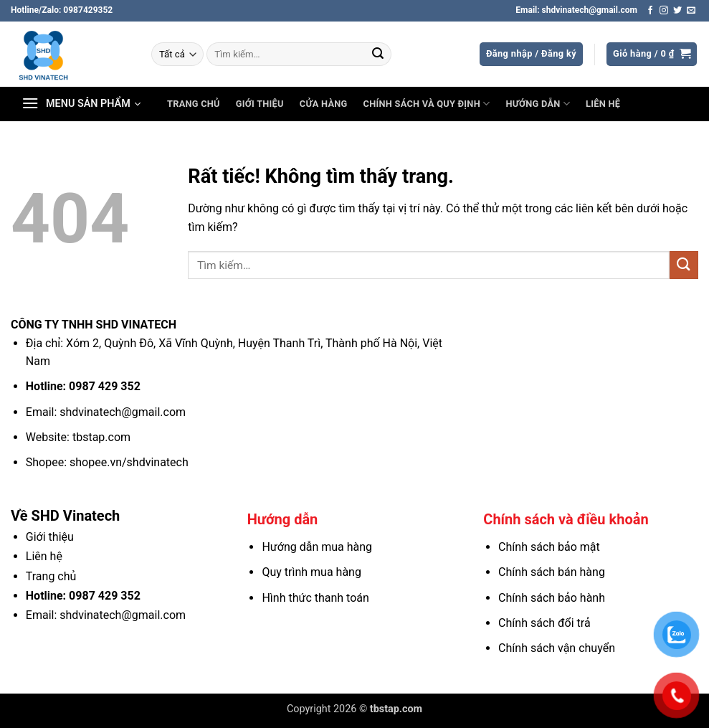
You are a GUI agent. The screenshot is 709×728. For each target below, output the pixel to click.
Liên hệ (603, 104)
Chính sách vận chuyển (557, 648)
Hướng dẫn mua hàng (317, 547)
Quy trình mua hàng (311, 572)
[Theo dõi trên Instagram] (664, 11)
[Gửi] (378, 55)
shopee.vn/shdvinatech (129, 462)
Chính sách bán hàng (552, 572)
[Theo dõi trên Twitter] (677, 11)
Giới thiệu (260, 104)
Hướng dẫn (538, 104)
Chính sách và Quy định (427, 104)
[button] (531, 54)
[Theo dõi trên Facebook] (650, 11)
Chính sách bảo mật (549, 547)
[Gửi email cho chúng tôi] (691, 11)
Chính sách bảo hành (552, 598)
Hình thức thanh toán (315, 598)
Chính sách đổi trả (544, 623)
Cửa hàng (324, 104)
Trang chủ (194, 104)
